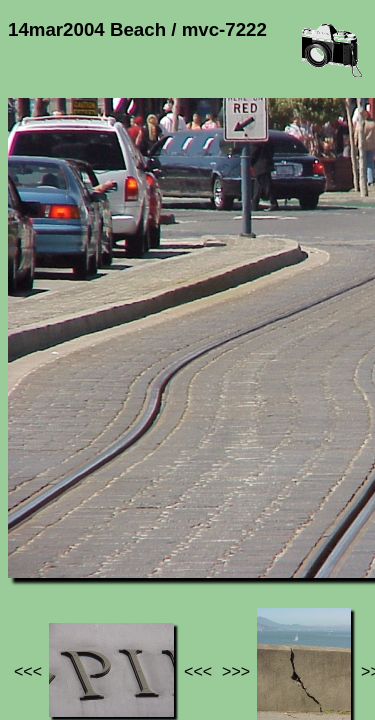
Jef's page (44, 557)
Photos (119, 557)
